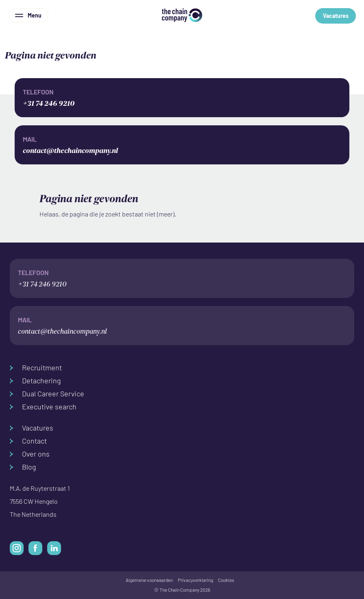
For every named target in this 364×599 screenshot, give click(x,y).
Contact (28, 441)
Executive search (43, 407)
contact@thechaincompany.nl (182, 144)
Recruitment (36, 368)
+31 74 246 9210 (182, 97)
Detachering (35, 381)
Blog (23, 467)
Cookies (226, 580)
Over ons (30, 454)
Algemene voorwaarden (149, 580)
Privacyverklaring (195, 580)
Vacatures (336, 16)
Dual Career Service (47, 394)
